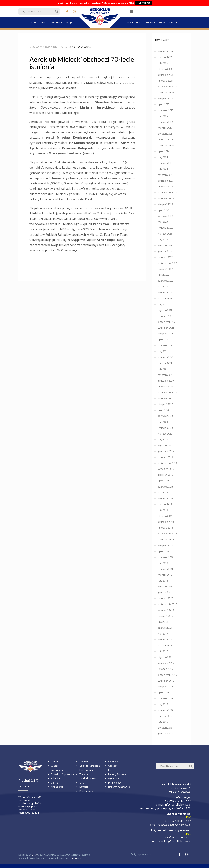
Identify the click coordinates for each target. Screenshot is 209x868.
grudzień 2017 (166, 592)
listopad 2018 (165, 528)
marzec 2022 (165, 298)
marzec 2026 (165, 57)
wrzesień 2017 (166, 610)
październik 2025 (167, 87)
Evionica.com (74, 858)
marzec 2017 (165, 645)
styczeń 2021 (165, 375)
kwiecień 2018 (166, 569)
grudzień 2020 (166, 381)
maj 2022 (163, 286)
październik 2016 (167, 675)
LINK (188, 817)
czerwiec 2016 (166, 698)
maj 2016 (163, 704)
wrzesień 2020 (166, 398)
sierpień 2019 (166, 475)
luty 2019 (163, 510)
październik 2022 (167, 263)
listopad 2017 (165, 598)
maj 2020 (163, 422)
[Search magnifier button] (57, 12)
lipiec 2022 (164, 275)
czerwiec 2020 (166, 416)
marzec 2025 (165, 128)
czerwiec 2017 (166, 628)
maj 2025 (163, 116)
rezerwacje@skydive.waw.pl (174, 825)
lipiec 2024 (164, 151)
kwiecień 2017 (166, 639)
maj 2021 (163, 351)
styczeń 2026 (165, 69)
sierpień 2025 (166, 98)
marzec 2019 (165, 504)
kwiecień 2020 (166, 428)
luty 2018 (163, 581)
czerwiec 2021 (166, 345)
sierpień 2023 (166, 204)
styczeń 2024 (165, 175)
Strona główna (82, 47)
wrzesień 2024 (166, 145)
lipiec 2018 (164, 551)
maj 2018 (163, 563)
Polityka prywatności (141, 854)
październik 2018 (167, 534)
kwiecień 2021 (166, 357)
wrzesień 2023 (166, 198)
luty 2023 (163, 240)
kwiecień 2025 (166, 122)
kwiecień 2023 (166, 228)
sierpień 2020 (166, 404)
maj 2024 (163, 157)
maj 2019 (163, 492)
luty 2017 (163, 651)
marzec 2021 (165, 363)
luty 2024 (163, 169)
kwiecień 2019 (166, 498)
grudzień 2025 (166, 75)
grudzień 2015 (166, 733)
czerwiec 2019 (166, 487)
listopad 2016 (165, 669)
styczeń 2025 (165, 134)
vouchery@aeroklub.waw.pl (175, 841)
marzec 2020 (165, 434)
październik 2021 (167, 322)
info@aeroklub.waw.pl (178, 804)
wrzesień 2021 (166, 328)
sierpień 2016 (166, 687)
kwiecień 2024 (166, 163)
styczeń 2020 (165, 445)
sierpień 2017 (166, 616)
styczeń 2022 (165, 310)
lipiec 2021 (164, 339)
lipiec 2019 (164, 481)
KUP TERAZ (143, 3)
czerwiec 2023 (166, 216)
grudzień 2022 (166, 251)
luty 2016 (163, 722)
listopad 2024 (165, 139)
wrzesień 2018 (166, 539)
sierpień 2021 (166, 334)
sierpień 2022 (166, 269)
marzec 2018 (165, 575)
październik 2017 (167, 604)
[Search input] (38, 12)
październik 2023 (167, 192)
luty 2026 (163, 63)
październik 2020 (167, 392)
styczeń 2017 (165, 657)
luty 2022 (163, 304)
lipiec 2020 (164, 410)
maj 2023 (163, 222)
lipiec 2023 (164, 210)
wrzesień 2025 (166, 92)
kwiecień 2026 (166, 51)
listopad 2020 (165, 387)
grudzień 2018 (166, 522)
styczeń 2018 (165, 586)
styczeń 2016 (165, 728)
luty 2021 (163, 369)
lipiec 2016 (164, 692)
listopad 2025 (165, 81)
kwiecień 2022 (166, 292)
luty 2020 (163, 439)
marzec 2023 (165, 234)
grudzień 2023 (166, 181)
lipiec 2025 (164, 104)
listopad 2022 (165, 257)
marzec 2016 (165, 716)
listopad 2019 (165, 457)
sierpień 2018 (166, 545)
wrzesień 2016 (166, 681)
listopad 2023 (165, 187)
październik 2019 (167, 463)
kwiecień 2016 (166, 710)
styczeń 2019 (165, 516)
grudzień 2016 (166, 663)
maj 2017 (163, 634)
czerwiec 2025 (166, 110)
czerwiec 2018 (166, 557)
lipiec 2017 (164, 622)
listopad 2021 (165, 316)
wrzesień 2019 (166, 469)
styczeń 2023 (165, 245)
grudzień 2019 (166, 451)
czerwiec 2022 (166, 281)
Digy (34, 855)
